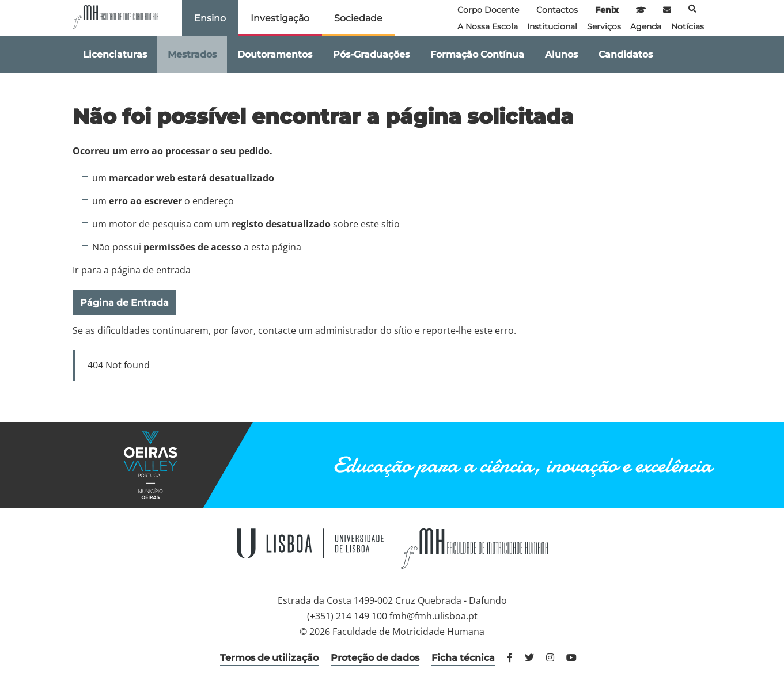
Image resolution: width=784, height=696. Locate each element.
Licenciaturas (115, 54)
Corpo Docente (488, 10)
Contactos (556, 10)
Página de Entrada (124, 303)
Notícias (688, 26)
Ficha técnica (463, 658)
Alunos (561, 54)
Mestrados (192, 54)
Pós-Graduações (371, 54)
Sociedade (358, 18)
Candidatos (626, 54)
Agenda (646, 26)
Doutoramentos (275, 54)
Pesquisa (692, 9)
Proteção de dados (375, 658)
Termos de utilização (269, 658)
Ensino (210, 18)
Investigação (280, 18)
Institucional (552, 26)
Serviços (604, 26)
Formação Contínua (477, 54)
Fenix (606, 10)
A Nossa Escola (488, 26)
